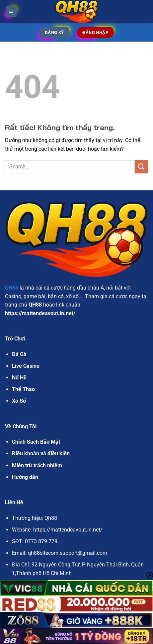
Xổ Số (19, 401)
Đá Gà (19, 354)
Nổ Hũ (19, 378)
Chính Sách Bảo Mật (36, 442)
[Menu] (11, 12)
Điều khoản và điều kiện (41, 453)
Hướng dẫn (25, 477)
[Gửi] (141, 167)
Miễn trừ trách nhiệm (37, 465)
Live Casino (26, 366)
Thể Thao (23, 389)
